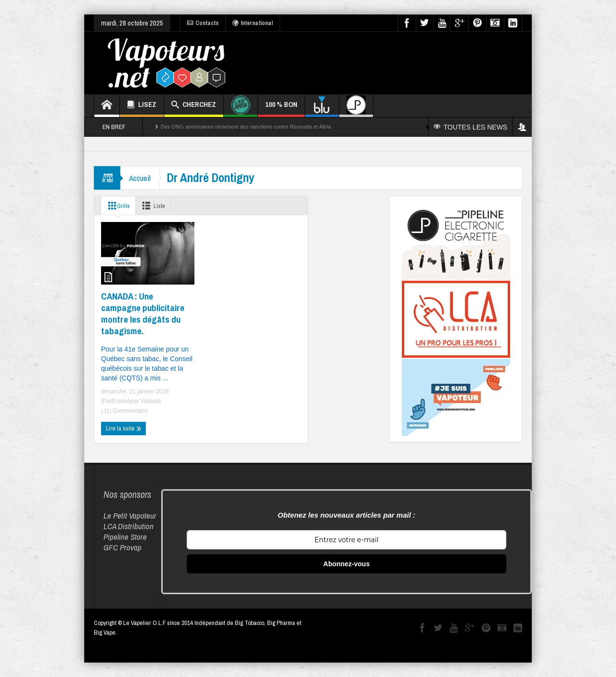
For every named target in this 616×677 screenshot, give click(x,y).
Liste (157, 206)
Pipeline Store (125, 537)
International (253, 23)
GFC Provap (122, 547)
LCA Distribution (128, 526)
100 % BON (281, 108)
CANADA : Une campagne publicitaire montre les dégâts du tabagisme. (143, 313)
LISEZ (142, 106)
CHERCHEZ (194, 106)
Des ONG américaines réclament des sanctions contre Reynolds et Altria (246, 127)
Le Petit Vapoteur (130, 515)
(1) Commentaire (125, 411)
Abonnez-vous (346, 564)
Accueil (141, 178)
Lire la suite (124, 429)
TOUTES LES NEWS (471, 127)
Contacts (203, 23)
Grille (118, 206)
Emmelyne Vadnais (136, 401)
